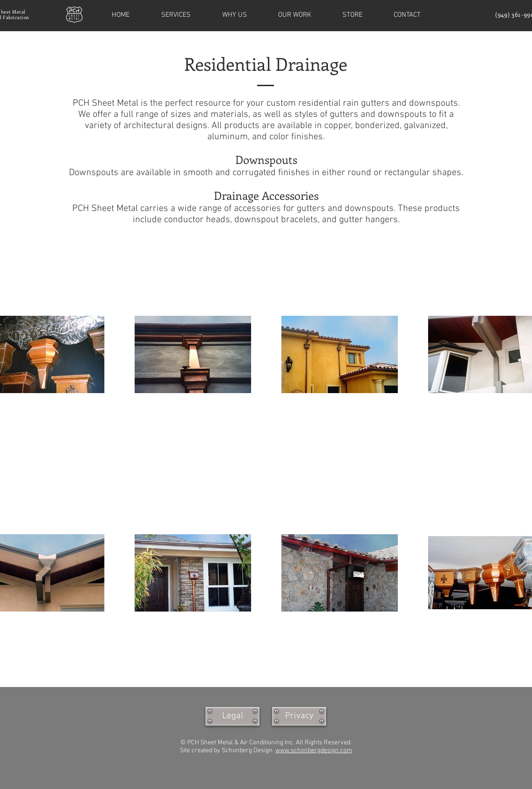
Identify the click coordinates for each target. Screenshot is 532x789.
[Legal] (232, 716)
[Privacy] (299, 716)
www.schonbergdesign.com (314, 751)
